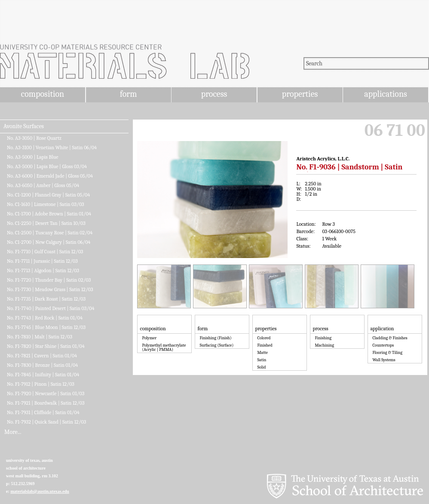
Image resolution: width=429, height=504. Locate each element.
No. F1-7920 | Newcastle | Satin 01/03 (46, 393)
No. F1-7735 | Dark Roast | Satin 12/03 (46, 299)
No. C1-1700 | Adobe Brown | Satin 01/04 (49, 214)
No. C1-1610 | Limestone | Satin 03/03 (46, 204)
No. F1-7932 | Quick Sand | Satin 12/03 (46, 422)
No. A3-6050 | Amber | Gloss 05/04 (43, 185)
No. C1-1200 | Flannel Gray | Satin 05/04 (48, 195)
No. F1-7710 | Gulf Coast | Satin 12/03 (45, 252)
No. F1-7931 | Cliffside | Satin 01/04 (43, 412)
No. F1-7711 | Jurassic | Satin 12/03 (42, 261)
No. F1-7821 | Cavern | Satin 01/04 (42, 356)
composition (43, 94)
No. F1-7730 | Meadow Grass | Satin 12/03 (50, 289)
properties (300, 94)
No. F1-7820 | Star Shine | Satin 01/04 (46, 346)
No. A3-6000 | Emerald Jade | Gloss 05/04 (50, 176)
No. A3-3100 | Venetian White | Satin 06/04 (52, 148)
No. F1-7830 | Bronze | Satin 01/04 (42, 365)
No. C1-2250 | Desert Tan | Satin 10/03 (46, 223)
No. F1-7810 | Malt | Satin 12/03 (40, 337)
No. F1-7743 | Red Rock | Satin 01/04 (45, 318)
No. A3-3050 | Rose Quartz (34, 138)
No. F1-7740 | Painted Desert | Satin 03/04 (51, 308)
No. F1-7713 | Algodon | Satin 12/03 (43, 270)
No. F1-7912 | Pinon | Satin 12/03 (41, 384)
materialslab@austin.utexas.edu (40, 491)
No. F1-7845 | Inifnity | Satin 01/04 (43, 375)
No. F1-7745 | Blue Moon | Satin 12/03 (46, 327)
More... (13, 432)
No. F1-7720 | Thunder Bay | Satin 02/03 (49, 280)
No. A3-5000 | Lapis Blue (33, 157)
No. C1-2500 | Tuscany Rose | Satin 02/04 (50, 233)
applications (386, 94)
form (129, 94)
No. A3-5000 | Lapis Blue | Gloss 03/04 (47, 166)
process (214, 94)
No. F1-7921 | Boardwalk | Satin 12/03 (46, 403)
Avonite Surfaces (24, 126)
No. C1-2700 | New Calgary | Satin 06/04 (49, 242)
